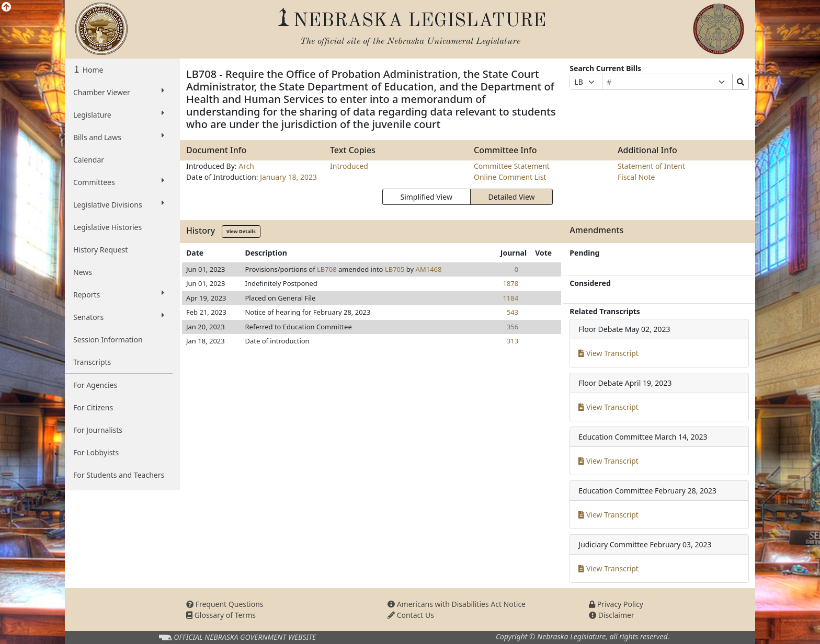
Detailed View (512, 197)
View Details (241, 231)
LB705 (395, 269)
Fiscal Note (636, 177)
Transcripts (92, 362)
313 (512, 341)
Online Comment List (510, 177)
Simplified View (426, 197)
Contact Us (411, 615)
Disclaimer (612, 615)
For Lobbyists (96, 452)
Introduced (349, 166)
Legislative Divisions (119, 204)
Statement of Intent (651, 166)
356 (512, 327)
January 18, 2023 (288, 177)
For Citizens (93, 407)
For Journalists (98, 430)
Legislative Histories (107, 227)
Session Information (108, 340)
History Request (100, 250)
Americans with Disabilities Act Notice (457, 604)
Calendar (89, 160)
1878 (510, 283)
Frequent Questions (225, 604)
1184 (510, 298)
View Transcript (608, 353)
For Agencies (95, 385)
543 (512, 312)
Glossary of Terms (221, 615)
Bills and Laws (119, 137)
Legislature (119, 114)
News (83, 272)
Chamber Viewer (119, 92)
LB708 (327, 269)
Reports (119, 294)
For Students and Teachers (119, 475)
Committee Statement (512, 166)
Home (92, 70)
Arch (246, 166)
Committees (119, 182)
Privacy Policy (616, 604)
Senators (119, 317)
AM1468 (429, 269)
